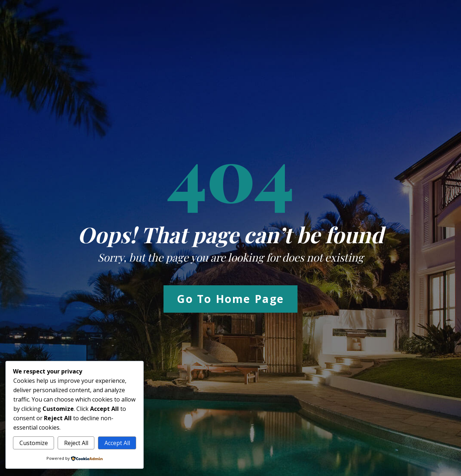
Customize (34, 443)
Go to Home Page (230, 299)
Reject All (76, 443)
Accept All (117, 443)
